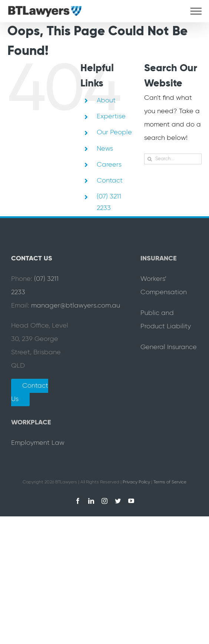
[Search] (150, 159)
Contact (110, 181)
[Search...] (173, 159)
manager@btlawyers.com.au (76, 306)
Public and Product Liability (166, 320)
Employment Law (38, 443)
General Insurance (169, 347)
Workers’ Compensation (164, 286)
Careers (109, 165)
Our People (114, 132)
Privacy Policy (136, 482)
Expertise (111, 116)
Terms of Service (170, 482)
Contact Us (30, 392)
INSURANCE (159, 259)
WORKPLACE (31, 423)
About (106, 101)
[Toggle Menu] (196, 11)
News (105, 149)
